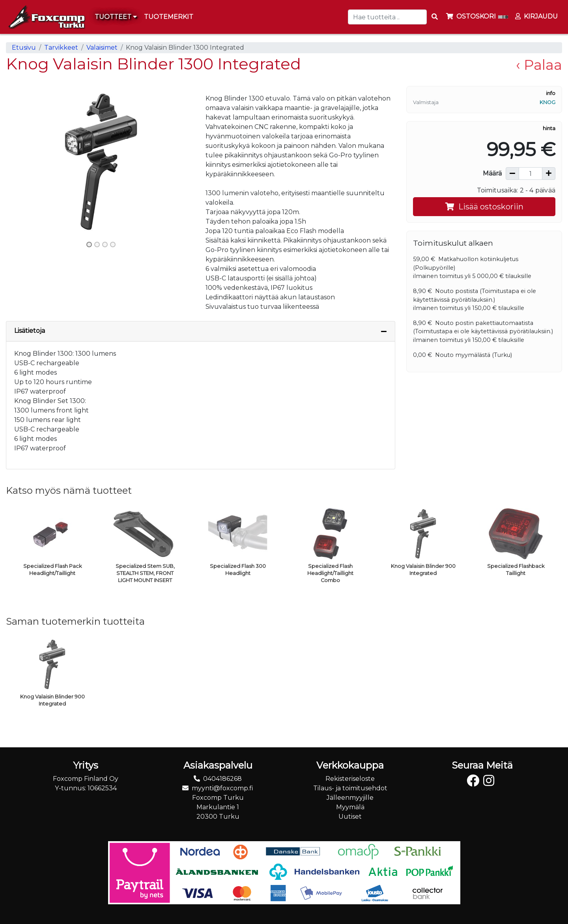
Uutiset (350, 817)
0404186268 (222, 779)
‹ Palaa (539, 65)
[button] (20, 162)
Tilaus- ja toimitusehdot (350, 788)
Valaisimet (102, 48)
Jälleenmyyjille (350, 798)
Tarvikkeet (61, 48)
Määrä (492, 173)
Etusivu (24, 48)
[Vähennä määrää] (512, 174)
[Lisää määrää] (549, 174)
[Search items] (435, 17)
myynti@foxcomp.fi (222, 788)
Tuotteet (116, 17)
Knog (547, 102)
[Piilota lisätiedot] (384, 331)
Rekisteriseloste (350, 779)
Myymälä (350, 807)
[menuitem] (169, 17)
